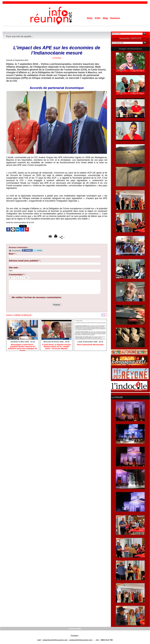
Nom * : (13, 254)
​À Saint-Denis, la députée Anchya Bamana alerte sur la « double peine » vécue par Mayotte (56, 347)
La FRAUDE (117, 397)
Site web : (14, 268)
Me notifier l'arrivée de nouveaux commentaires (37, 297)
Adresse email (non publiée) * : (25, 261)
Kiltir (98, 18)
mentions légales (75, 628)
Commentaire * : (17, 275)
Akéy (90, 18)
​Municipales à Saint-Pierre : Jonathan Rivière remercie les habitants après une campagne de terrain (23, 347)
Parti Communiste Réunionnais (90, 345)
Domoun (115, 18)
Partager (62, 237)
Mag (106, 18)
